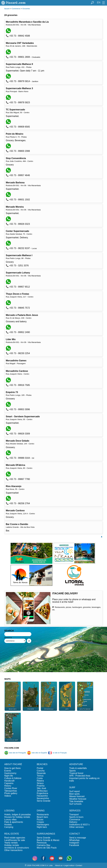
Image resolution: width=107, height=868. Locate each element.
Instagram (74, 843)
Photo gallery (11, 793)
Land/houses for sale (15, 840)
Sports (72, 771)
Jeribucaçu (42, 791)
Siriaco (40, 783)
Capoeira (9, 783)
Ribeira (40, 781)
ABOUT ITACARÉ (13, 764)
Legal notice (69, 865)
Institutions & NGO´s (79, 825)
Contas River (11, 788)
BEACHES (42, 764)
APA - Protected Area (80, 776)
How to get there (12, 768)
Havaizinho (42, 796)
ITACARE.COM (12, 748)
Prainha (41, 786)
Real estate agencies (15, 838)
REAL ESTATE (12, 834)
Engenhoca (42, 793)
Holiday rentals (12, 845)
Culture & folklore (13, 778)
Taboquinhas (11, 791)
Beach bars (42, 817)
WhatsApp (74, 840)
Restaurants (43, 814)
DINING (41, 811)
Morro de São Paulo (47, 848)
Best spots (74, 794)
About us (59, 865)
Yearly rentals (11, 843)
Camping (9, 827)
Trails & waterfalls (78, 768)
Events (8, 771)
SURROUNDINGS (46, 834)
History (8, 786)
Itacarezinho (43, 798)
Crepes (40, 822)
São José (41, 788)
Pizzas (40, 820)
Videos (8, 796)
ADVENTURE (76, 764)
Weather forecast (78, 799)
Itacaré (7, 9)
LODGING (9, 811)
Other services (76, 827)
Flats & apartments (14, 822)
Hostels (8, 825)
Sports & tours (76, 817)
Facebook (74, 845)
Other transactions (13, 850)
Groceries (26, 9)
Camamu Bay (44, 845)
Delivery (73, 822)
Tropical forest (76, 773)
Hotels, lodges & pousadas (18, 814)
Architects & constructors (17, 848)
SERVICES (75, 811)
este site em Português (15, 753)
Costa (40, 778)
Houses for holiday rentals (17, 817)
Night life (9, 776)
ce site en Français (57, 753)
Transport (74, 814)
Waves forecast (77, 796)
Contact (79, 865)
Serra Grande (44, 801)
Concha (41, 771)
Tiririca (40, 776)
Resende (41, 773)
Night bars (42, 827)
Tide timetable (76, 801)
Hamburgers (43, 825)
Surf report (75, 791)
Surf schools (75, 804)
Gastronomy (10, 773)
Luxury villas (10, 820)
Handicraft (9, 781)
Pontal (40, 768)
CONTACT (75, 834)
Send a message (78, 838)
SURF (72, 787)
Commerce (16, 9)
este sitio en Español (37, 753)
